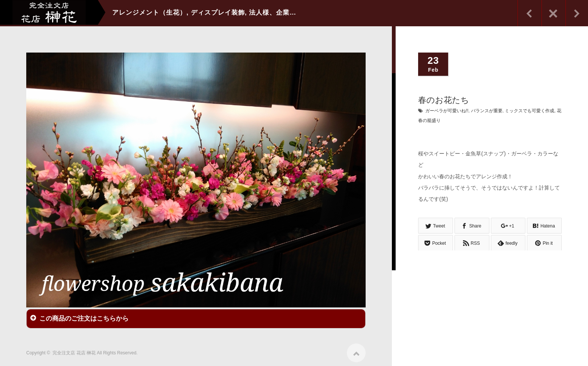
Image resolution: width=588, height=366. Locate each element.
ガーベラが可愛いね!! (447, 111)
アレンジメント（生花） (149, 13)
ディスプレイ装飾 (218, 13)
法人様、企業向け (276, 13)
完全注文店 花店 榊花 (74, 351)
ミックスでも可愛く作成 (529, 111)
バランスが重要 (487, 111)
